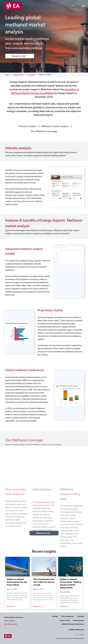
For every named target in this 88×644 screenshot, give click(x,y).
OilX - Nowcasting (10, 624)
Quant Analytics (10, 621)
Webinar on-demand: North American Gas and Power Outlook (17, 582)
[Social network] (80, 635)
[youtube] (83, 635)
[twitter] (75, 635)
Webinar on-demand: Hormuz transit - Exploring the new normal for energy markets (70, 584)
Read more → (11, 606)
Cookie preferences (76, 630)
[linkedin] (78, 635)
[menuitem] (28, 126)
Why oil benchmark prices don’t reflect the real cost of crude (44, 582)
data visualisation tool (46, 502)
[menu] (83, 6)
